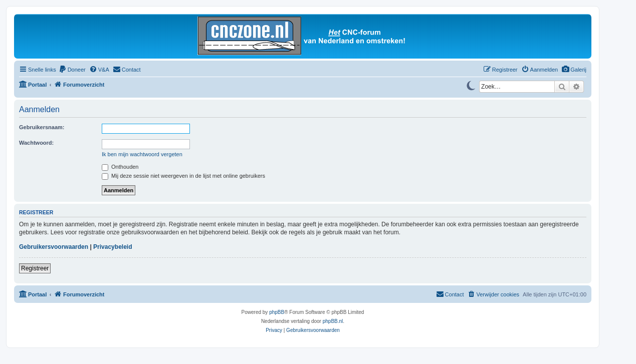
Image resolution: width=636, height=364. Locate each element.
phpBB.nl (333, 321)
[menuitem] (574, 70)
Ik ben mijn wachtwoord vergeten (142, 154)
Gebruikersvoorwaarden (54, 247)
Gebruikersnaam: (42, 127)
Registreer (35, 268)
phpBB (277, 312)
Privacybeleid (113, 247)
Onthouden (120, 167)
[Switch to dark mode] (471, 85)
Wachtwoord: (36, 143)
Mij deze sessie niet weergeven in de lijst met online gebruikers (183, 176)
